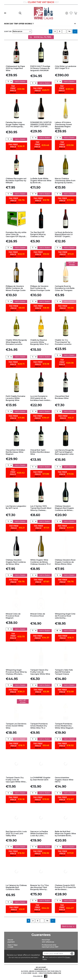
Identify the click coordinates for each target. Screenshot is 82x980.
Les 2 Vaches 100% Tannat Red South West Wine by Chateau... (41, 508)
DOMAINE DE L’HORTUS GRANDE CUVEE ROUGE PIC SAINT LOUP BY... (41, 124)
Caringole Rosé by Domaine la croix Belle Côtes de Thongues (65, 288)
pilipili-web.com (54, 973)
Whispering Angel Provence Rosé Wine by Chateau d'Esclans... (16, 672)
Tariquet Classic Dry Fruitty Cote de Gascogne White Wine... (16, 780)
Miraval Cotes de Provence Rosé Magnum (13, 616)
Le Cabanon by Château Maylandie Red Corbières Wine (16, 887)
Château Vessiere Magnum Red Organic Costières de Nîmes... (64, 508)
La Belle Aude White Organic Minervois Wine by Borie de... (41, 181)
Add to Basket (20, 82)
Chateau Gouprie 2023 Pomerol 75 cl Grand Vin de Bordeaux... (65, 887)
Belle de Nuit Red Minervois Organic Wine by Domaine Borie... (65, 834)
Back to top (68, 926)
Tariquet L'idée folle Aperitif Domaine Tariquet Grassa (64, 672)
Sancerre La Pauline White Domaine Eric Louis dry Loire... (39, 834)
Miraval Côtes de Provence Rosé (38, 615)
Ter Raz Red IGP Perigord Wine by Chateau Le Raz (38, 234)
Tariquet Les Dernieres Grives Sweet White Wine (16, 726)
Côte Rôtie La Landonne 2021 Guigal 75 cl (66, 67)
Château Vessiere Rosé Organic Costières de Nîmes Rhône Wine (65, 562)
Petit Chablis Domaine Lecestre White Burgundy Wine (16, 398)
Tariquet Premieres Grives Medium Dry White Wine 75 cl (39, 726)
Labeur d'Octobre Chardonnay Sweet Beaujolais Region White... (63, 125)
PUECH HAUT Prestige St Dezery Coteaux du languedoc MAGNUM (40, 68)
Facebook (46, 976)
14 (69, 31)
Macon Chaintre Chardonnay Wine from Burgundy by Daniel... (65, 181)
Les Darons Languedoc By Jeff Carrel (16, 507)
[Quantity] (8, 82)
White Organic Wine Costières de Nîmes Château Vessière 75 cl (40, 562)
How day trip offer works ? (19, 24)
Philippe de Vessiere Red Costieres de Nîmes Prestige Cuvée (40, 288)
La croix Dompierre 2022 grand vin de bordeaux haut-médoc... (41, 398)
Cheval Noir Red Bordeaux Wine (62, 397)
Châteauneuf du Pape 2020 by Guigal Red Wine (15, 68)
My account (41, 967)
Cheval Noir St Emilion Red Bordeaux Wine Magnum (15, 452)
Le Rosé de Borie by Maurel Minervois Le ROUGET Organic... (64, 234)
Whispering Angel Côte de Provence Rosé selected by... (65, 616)
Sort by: (8, 31)
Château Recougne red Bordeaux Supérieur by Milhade (16, 181)
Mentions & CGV (41, 969)
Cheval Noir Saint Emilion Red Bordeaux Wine (40, 452)
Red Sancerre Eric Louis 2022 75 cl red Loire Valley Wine (16, 834)
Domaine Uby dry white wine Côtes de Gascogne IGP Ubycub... (16, 234)
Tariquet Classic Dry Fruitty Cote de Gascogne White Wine (40, 672)
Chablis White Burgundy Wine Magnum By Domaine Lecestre (16, 342)
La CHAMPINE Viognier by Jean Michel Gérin (40, 779)
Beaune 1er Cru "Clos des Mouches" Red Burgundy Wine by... (40, 887)
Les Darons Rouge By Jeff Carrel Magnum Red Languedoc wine (64, 452)
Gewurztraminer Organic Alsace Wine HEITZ (64, 780)
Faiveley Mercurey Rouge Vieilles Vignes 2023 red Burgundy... (15, 124)
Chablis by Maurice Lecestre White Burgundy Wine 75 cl (39, 342)
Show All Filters (40, 37)
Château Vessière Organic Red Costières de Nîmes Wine (16, 562)
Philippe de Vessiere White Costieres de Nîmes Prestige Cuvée (16, 288)
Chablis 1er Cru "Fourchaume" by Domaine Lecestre (63, 342)
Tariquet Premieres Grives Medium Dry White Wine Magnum (64, 726)
